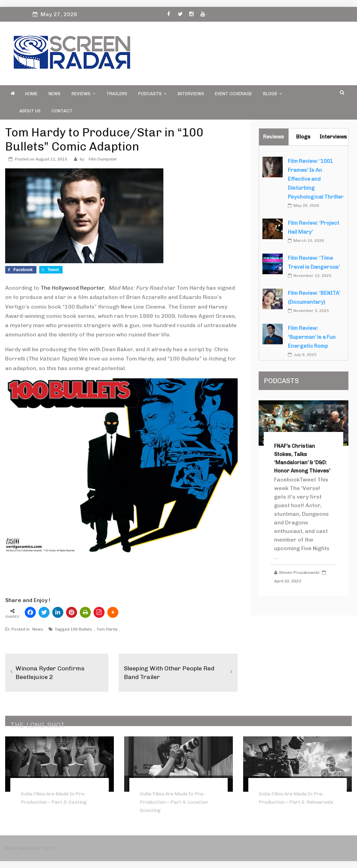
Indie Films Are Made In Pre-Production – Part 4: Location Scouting (174, 802)
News (55, 94)
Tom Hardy (107, 629)
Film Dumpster (103, 159)
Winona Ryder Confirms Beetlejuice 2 (50, 672)
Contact (62, 111)
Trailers (117, 94)
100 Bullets (81, 629)
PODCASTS (152, 94)
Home (31, 94)
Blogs (273, 94)
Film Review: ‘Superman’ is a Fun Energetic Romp (312, 337)
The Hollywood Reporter (72, 288)
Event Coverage (234, 94)
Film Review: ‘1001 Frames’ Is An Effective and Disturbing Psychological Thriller (316, 179)
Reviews (83, 94)
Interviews (191, 94)
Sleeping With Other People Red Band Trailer (169, 672)
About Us (30, 111)
